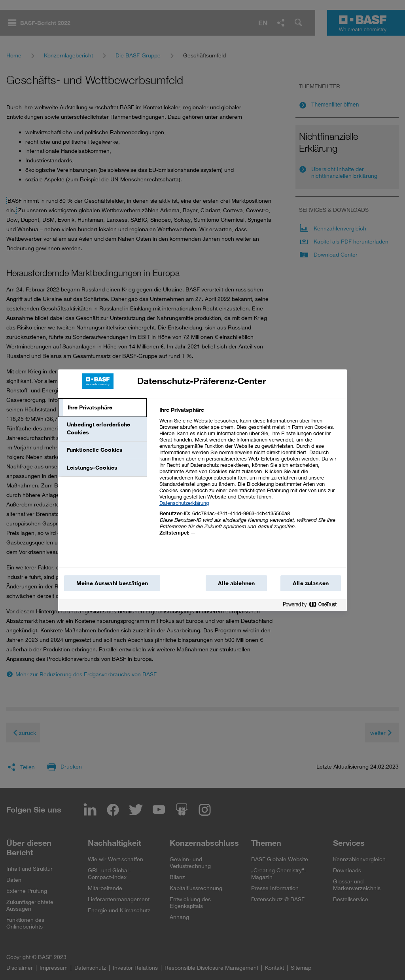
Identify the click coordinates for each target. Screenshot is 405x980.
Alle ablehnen (236, 583)
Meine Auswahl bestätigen (112, 583)
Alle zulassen (311, 583)
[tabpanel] (250, 476)
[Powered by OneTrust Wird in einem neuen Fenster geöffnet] (313, 606)
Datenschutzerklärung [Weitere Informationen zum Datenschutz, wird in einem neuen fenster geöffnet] (184, 503)
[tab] (102, 408)
